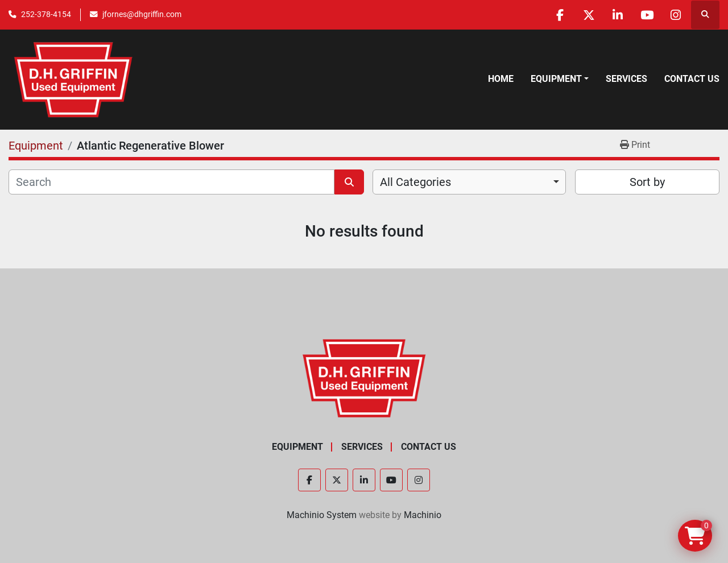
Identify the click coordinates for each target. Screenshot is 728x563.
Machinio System (322, 515)
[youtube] (647, 15)
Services (626, 79)
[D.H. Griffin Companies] (364, 377)
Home (501, 79)
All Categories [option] (415, 182)
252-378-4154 (46, 14)
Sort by (647, 182)
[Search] (171, 182)
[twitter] (589, 15)
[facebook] (560, 15)
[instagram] (676, 15)
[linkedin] (618, 15)
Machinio (423, 515)
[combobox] (469, 182)
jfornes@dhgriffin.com (142, 14)
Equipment (556, 79)
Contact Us (692, 79)
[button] (560, 79)
